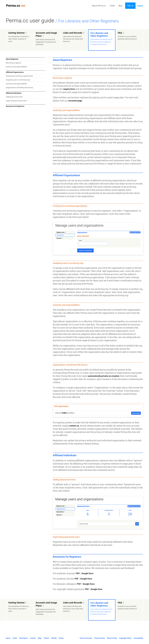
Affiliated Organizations (15, 72)
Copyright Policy (125, 638)
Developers (23, 638)
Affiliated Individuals (14, 93)
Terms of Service (86, 638)
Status (61, 638)
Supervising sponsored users (16, 101)
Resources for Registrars (15, 106)
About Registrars (12, 59)
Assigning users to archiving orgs (18, 80)
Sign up (130, 6)
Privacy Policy (100, 638)
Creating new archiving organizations (19, 76)
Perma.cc (17, 6)
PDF (78, 573)
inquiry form (69, 89)
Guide (112, 6)
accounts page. (75, 101)
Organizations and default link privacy (20, 88)
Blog (120, 6)
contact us (74, 426)
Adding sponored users (14, 97)
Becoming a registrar (13, 63)
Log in (140, 6)
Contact (33, 638)
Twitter (46, 638)
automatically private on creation (104, 376)
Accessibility (138, 638)
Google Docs (87, 573)
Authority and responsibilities (16, 67)
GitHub (54, 638)
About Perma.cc (99, 6)
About (8, 638)
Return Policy (112, 638)
